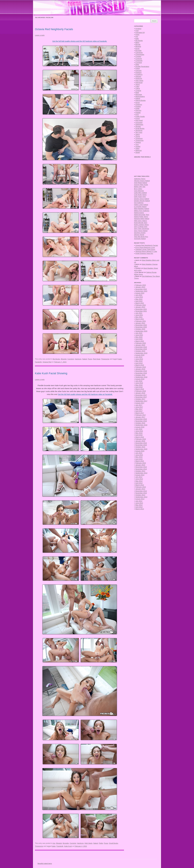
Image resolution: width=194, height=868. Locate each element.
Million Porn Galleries (142, 211)
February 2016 (141, 439)
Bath (137, 39)
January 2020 (140, 345)
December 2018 (141, 371)
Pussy (90, 359)
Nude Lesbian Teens (141, 225)
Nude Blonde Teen (141, 223)
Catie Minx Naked (140, 193)
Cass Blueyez (139, 191)
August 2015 (140, 451)
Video (137, 148)
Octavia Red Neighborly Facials (54, 29)
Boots (137, 49)
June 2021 (139, 315)
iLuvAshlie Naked (140, 207)
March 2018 (140, 389)
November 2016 (141, 421)
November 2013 (141, 493)
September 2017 (141, 401)
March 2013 (140, 509)
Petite (101, 843)
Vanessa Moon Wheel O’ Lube (146, 251)
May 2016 (139, 433)
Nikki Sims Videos (140, 221)
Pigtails (138, 113)
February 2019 (141, 367)
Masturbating (140, 96)
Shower (138, 126)
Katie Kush (68, 846)
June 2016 (139, 431)
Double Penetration (142, 66)
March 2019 (140, 365)
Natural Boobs (140, 100)
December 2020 (141, 325)
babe (120, 359)
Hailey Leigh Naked (141, 205)
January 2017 (140, 417)
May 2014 (139, 481)
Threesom (139, 138)
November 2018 (141, 373)
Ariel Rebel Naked (140, 183)
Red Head (97, 359)
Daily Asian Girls (140, 197)
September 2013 (141, 497)
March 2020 (140, 341)
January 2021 (140, 323)
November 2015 (141, 445)
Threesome (105, 359)
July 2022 (139, 295)
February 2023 (141, 285)
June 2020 (139, 335)
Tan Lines (139, 132)
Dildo (137, 65)
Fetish (138, 68)
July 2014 (139, 477)
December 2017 (141, 395)
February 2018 (141, 391)
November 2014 (141, 469)
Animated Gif (140, 33)
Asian (137, 35)
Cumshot (71, 359)
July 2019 (139, 357)
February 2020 (141, 343)
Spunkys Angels (140, 233)
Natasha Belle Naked (142, 219)
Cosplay (138, 56)
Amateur (138, 29)
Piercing (138, 110)
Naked (85, 359)
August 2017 (140, 403)
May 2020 (139, 337)
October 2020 (140, 329)
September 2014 (141, 473)
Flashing (138, 73)
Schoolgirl (139, 123)
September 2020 (141, 331)
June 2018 (139, 383)
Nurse (138, 103)
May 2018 (139, 385)
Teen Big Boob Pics (141, 237)
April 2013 (139, 507)
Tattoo (138, 135)
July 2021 (139, 313)
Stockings (139, 130)
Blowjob (64, 359)
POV (137, 115)
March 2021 (140, 319)
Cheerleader (140, 55)
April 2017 (139, 411)
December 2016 (141, 419)
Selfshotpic (139, 125)
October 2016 (140, 423)
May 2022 (139, 299)
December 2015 (141, 443)
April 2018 (139, 387)
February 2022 (141, 305)
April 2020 (139, 339)
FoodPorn (139, 75)
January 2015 (140, 465)
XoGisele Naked (140, 239)
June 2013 (139, 503)
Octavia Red (47, 362)
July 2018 (139, 381)
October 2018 (140, 375)
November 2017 (141, 397)
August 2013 (140, 499)
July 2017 (139, 405)
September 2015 (141, 449)
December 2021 (141, 309)
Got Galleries (139, 203)
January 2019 (140, 369)
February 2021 (141, 321)
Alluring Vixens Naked (142, 181)
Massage (139, 95)
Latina (138, 88)
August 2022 (140, 293)
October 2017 (140, 399)
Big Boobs (56, 359)
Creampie (139, 61)
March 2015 (140, 461)
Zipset (138, 152)
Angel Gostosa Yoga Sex (144, 253)
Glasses (138, 76)
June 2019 (139, 359)
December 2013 (141, 491)
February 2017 (141, 415)
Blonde (138, 45)
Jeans (138, 85)
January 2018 (140, 393)
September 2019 (141, 353)
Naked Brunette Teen (142, 215)
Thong (138, 136)
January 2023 (140, 287)
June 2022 (139, 297)
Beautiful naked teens (45, 864)
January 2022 (140, 307)
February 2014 (141, 487)
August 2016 (140, 427)
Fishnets (138, 71)
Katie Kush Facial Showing (51, 373)
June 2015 (139, 455)
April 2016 (139, 435)
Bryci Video (138, 189)
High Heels (88, 843)
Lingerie (138, 91)
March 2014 (140, 485)
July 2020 (139, 333)
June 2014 (139, 479)
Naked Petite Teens (141, 217)
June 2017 (139, 407)
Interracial (139, 83)
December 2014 (141, 467)
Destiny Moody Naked (142, 201)
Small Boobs (114, 843)
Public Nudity (140, 116)
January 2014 (140, 489)
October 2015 (140, 447)
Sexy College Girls (141, 227)
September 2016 (141, 425)
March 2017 (140, 413)
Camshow (139, 53)
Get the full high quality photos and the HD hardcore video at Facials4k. (80, 41)
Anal (137, 31)
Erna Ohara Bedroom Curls (145, 247)
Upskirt (138, 146)
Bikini (137, 43)
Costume (139, 59)
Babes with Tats (140, 187)
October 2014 (140, 471)
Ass (54, 843)
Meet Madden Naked (141, 209)
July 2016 (139, 429)
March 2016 (140, 437)
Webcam (139, 150)
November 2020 (141, 327)
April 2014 (139, 483)
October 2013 (140, 495)
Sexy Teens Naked (141, 231)
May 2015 (139, 457)
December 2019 (141, 347)
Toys (137, 145)
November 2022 (141, 289)
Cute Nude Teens (140, 195)
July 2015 (139, 453)
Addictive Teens (140, 179)
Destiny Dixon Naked (141, 199)
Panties (138, 106)
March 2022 (140, 303)
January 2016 (140, 441)
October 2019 (140, 351)
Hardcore (78, 359)
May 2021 (139, 317)
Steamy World (139, 235)
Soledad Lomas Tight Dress (145, 249)
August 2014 (140, 475)
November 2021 (141, 311)
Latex (137, 86)
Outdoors (139, 105)
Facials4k (38, 362)
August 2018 (140, 379)
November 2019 (141, 349)
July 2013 (139, 501)
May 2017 (139, 409)
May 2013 (139, 505)
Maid (137, 93)
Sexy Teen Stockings (141, 229)
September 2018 (141, 377)
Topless (138, 142)
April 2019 (139, 363)
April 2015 (139, 459)
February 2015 (141, 463)
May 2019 (139, 361)
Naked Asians (139, 213)
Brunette (66, 843)
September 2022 (141, 291)
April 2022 (139, 301)
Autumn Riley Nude (141, 185)
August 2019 (140, 355)
